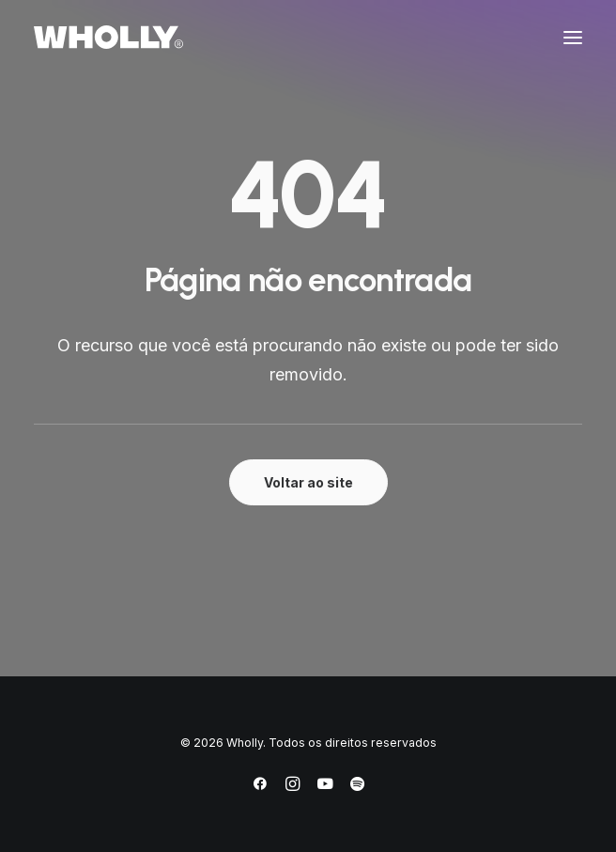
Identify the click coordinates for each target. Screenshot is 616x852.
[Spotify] (357, 787)
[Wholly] (108, 37)
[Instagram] (293, 787)
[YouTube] (325, 787)
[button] (573, 37)
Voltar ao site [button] (308, 482)
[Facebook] (260, 787)
